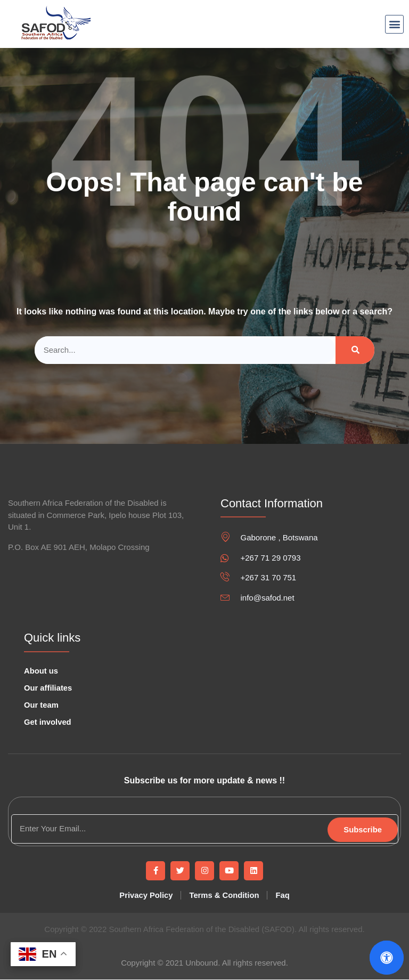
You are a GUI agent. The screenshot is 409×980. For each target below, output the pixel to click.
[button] (394, 24)
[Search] (355, 350)
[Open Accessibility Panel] (387, 958)
